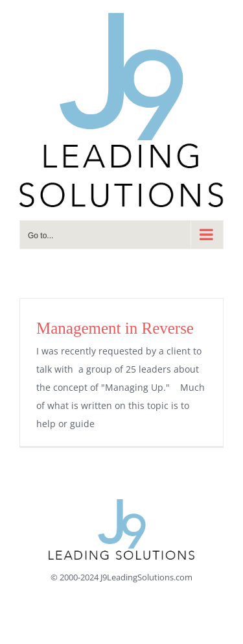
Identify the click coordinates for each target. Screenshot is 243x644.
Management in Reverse (115, 328)
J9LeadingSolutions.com (146, 577)
